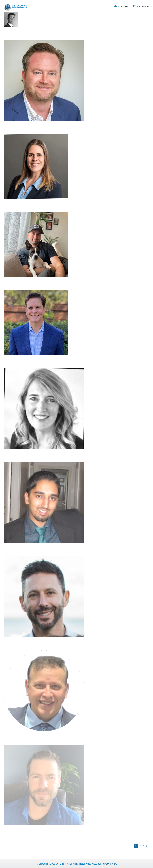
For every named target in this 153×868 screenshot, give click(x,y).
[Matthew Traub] (44, 559)
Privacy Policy (109, 864)
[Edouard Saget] (11, 14)
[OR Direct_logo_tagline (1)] (16, 5)
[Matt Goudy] (44, 42)
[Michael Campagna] (44, 653)
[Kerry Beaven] (36, 137)
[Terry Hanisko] (44, 370)
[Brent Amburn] (36, 292)
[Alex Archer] (36, 214)
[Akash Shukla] (44, 465)
